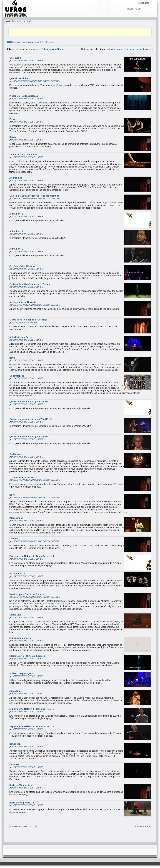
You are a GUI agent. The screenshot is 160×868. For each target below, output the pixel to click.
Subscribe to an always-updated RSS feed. (30, 42)
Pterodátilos (16, 518)
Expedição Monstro (20, 638)
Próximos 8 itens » (142, 826)
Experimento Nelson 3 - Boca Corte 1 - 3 (32, 726)
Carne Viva (15, 615)
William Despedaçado (21, 673)
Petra (12, 119)
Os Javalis (15, 58)
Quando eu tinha (19, 78)
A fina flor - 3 (16, 249)
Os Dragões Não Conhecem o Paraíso (30, 284)
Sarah (13, 137)
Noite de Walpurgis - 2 (22, 803)
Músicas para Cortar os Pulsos (27, 594)
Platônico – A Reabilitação (24, 96)
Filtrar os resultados (53, 49)
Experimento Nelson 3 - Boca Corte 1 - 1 (32, 556)
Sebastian (15, 744)
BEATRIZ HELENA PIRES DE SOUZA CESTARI (37, 81)
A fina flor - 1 (16, 214)
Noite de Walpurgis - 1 (22, 785)
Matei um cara (17, 574)
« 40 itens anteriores (19, 826)
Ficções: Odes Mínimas (22, 266)
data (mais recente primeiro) (121, 49)
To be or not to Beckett (22, 477)
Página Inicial (25, 21)
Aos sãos (15, 691)
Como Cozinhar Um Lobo (23, 155)
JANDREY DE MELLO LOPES (28, 60)
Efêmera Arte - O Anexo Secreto (27, 656)
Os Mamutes (16, 454)
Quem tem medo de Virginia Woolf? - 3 (30, 437)
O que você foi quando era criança (28, 320)
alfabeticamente (145, 49)
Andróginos (16, 178)
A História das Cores (21, 337)
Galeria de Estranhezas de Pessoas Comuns (34, 196)
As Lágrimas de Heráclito (23, 302)
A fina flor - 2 (16, 231)
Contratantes (17, 376)
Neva (12, 358)
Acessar (145, 3)
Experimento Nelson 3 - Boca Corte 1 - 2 (32, 709)
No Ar (12, 495)
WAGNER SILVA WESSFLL (27, 322)
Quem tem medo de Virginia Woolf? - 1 (30, 402)
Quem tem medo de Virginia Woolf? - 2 (30, 419)
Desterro (14, 765)
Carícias (14, 539)
